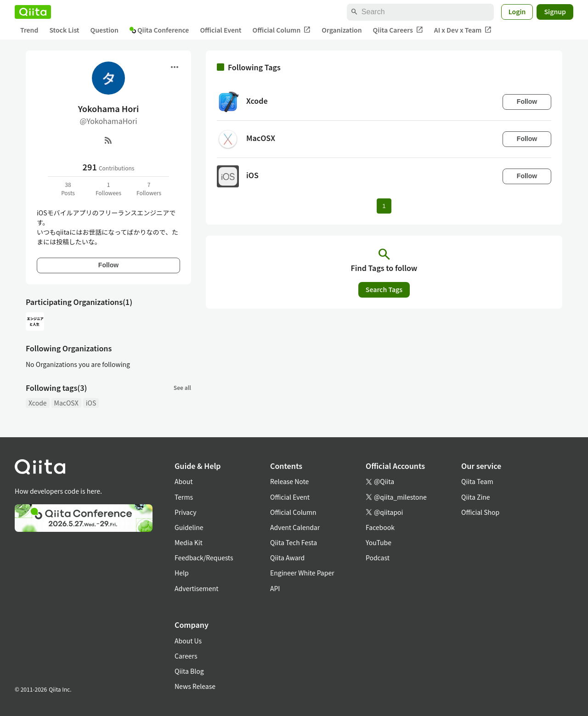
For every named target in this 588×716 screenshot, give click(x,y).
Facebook (380, 527)
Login (517, 11)
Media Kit (189, 542)
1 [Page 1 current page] (384, 206)
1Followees (108, 189)
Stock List (64, 30)
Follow (108, 265)
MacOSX (66, 403)
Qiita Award (287, 558)
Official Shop (480, 512)
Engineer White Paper (302, 573)
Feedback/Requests (204, 558)
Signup (555, 11)
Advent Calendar (295, 527)
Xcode (38, 403)
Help (182, 573)
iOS (91, 403)
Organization (342, 30)
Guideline (189, 527)
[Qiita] (33, 12)
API (275, 588)
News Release (195, 686)
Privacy (185, 512)
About (184, 481)
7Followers (149, 189)
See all (182, 387)
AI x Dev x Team (463, 30)
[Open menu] (175, 67)
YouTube (379, 542)
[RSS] (108, 140)
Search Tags (384, 289)
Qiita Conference (159, 30)
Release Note (289, 481)
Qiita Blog (189, 671)
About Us (188, 641)
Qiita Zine (476, 497)
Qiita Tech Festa (294, 542)
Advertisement (197, 588)
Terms (184, 497)
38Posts (68, 189)
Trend (29, 30)
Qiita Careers (398, 30)
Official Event (220, 30)
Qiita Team (477, 481)
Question (105, 30)
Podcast (378, 558)
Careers (186, 656)
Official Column (282, 30)
